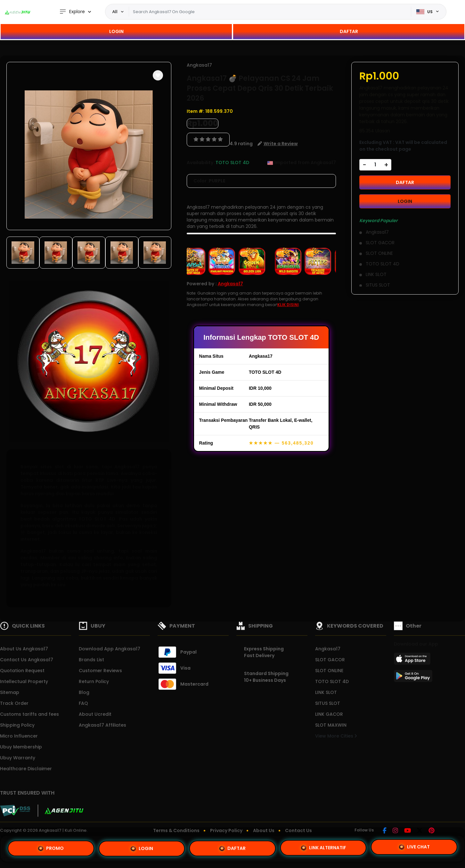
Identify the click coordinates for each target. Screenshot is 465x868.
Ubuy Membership (21, 747)
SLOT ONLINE (329, 671)
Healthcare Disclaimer (26, 769)
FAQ (83, 703)
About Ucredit (95, 714)
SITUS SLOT (328, 703)
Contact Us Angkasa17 (27, 660)
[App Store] (413, 661)
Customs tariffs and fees (29, 714)
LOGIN (116, 31)
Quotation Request (22, 671)
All (115, 12)
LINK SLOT (326, 692)
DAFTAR (349, 31)
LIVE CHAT (414, 846)
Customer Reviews (100, 671)
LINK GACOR (329, 714)
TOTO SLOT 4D (332, 681)
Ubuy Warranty (18, 758)
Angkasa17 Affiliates (102, 725)
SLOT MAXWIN (331, 725)
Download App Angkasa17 (110, 649)
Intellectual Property (24, 681)
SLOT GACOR (330, 660)
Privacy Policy (226, 830)
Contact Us (298, 830)
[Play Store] (413, 678)
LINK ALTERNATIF (323, 847)
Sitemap (10, 692)
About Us (264, 830)
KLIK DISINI (288, 305)
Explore (72, 12)
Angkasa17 (199, 65)
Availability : (201, 163)
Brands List (91, 660)
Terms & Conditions (176, 830)
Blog (84, 692)
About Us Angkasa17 (24, 649)
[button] (158, 75)
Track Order (14, 703)
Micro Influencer (19, 736)
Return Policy (94, 681)
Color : (209, 181)
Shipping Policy (17, 725)
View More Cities (336, 736)
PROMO (51, 848)
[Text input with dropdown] (270, 12)
